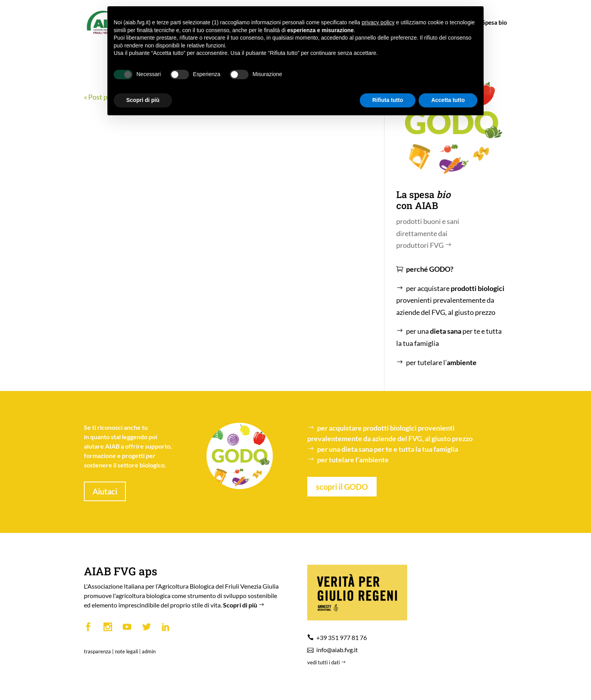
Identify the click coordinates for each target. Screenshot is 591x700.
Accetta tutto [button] (448, 100)
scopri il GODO (342, 487)
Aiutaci (105, 491)
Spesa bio (491, 23)
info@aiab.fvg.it (337, 650)
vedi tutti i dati (327, 662)
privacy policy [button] (378, 22)
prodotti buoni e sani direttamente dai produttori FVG (428, 233)
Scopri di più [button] (143, 100)
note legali (126, 651)
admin (149, 651)
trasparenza (97, 651)
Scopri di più (245, 605)
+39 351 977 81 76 (342, 637)
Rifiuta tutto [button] (388, 100)
